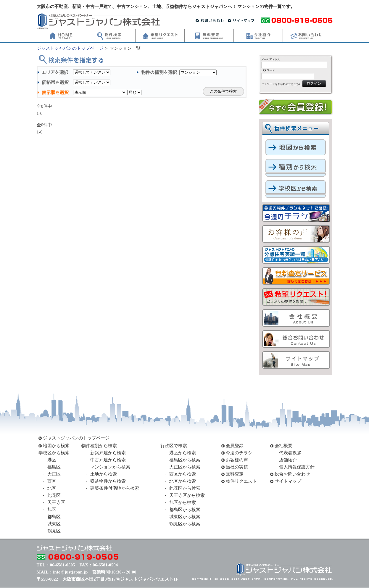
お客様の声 (237, 460)
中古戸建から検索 (108, 460)
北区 (52, 488)
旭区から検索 (183, 502)
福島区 (54, 467)
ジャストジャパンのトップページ (70, 48)
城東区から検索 (185, 517)
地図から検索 (56, 446)
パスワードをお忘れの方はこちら (282, 84)
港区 (52, 460)
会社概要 (283, 446)
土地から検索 (104, 474)
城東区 (54, 524)
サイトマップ (288, 481)
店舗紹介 (288, 460)
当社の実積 (237, 467)
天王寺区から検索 (187, 495)
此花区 (54, 495)
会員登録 (235, 446)
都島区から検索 (185, 510)
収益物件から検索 (108, 481)
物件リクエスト (241, 481)
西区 (52, 481)
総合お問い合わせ (292, 474)
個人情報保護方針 (297, 467)
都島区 (54, 517)
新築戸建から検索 (108, 453)
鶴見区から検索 (185, 524)
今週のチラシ (239, 453)
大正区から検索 (185, 467)
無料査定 (235, 474)
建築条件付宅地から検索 (115, 488)
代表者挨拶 (290, 453)
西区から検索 (183, 474)
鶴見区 (54, 531)
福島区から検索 (185, 460)
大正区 (54, 474)
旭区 (52, 510)
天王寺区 (56, 502)
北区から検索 (183, 481)
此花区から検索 (185, 488)
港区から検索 (183, 453)
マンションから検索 (110, 467)
